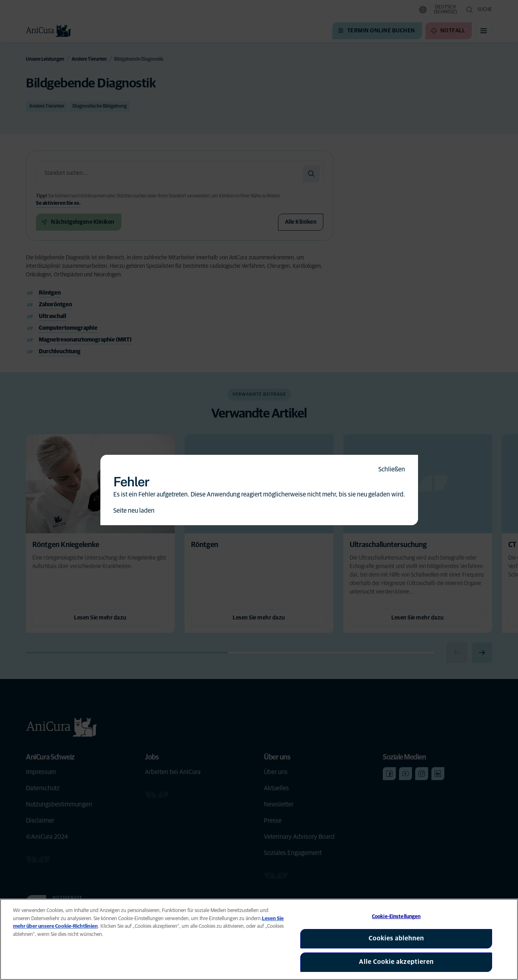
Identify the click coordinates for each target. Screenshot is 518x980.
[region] (259, 939)
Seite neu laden (134, 511)
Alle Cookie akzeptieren (396, 962)
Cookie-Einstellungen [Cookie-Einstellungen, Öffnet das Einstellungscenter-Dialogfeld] (396, 917)
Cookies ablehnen (396, 938)
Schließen (392, 469)
